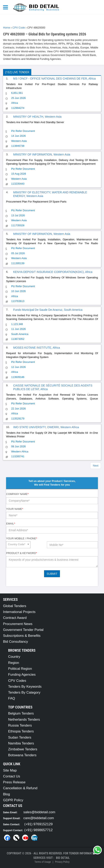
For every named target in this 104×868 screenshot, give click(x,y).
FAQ (12, 698)
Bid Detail (63, 858)
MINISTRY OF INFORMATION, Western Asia (42, 154)
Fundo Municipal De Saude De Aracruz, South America (48, 310)
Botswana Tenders (22, 755)
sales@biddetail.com (39, 812)
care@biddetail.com (39, 818)
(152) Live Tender (17, 72)
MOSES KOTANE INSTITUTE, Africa (37, 348)
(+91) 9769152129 (38, 824)
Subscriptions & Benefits (22, 636)
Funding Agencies (22, 675)
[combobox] (18, 545)
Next (96, 466)
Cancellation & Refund (20, 788)
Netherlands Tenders (24, 720)
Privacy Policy (62, 862)
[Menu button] (6, 7)
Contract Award (15, 618)
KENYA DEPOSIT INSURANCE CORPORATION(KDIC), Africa (53, 272)
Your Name (15, 509)
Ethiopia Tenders (21, 731)
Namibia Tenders (21, 743)
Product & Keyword (22, 553)
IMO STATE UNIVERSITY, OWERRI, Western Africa (46, 427)
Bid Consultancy (16, 642)
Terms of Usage (43, 862)
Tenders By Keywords (25, 687)
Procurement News (18, 624)
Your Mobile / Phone (22, 538)
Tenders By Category (24, 692)
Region (14, 663)
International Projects (19, 612)
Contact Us (12, 776)
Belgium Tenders (21, 713)
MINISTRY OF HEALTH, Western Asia (37, 117)
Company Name (17, 494)
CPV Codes (17, 681)
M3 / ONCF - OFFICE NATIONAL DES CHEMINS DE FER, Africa (54, 79)
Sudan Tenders (20, 737)
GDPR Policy (13, 800)
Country (14, 657)
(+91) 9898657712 (38, 830)
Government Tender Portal (23, 630)
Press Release (14, 782)
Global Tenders (15, 606)
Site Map (10, 770)
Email (11, 524)
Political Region (20, 669)
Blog (6, 794)
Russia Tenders (20, 725)
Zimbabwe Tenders (23, 749)
